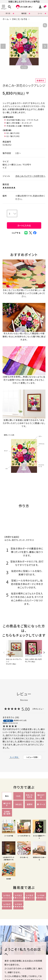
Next (45, 46)
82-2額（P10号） (13, 133)
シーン (40, 13)
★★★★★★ (9, 187)
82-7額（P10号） (13, 136)
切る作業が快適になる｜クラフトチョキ (22, 120)
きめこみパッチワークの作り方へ (30, 176)
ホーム (6, 19)
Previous (3, 46)
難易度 (24, 13)
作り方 (8, 13)
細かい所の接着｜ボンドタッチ (19, 123)
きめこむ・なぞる (20, 19)
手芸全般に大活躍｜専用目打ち (20, 126)
